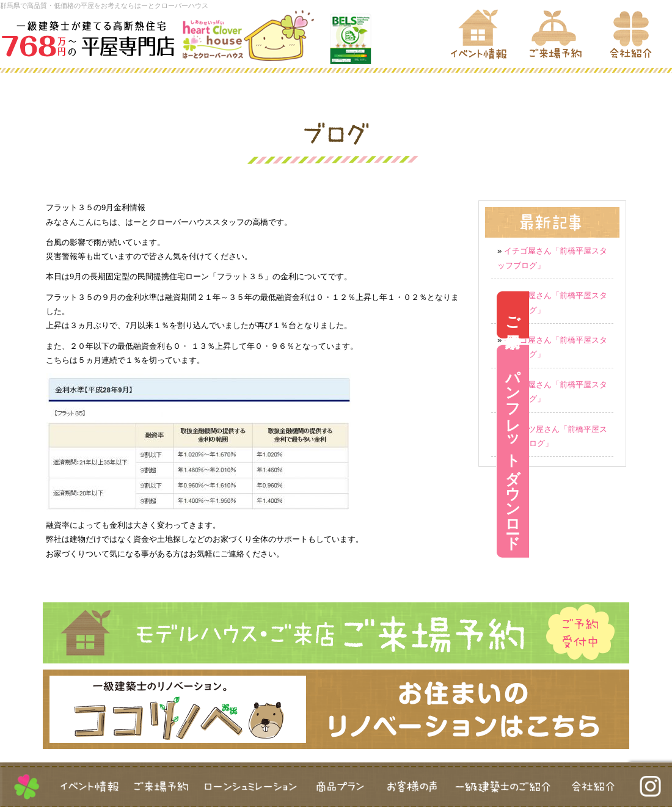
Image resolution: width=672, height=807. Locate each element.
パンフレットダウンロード (656, 451)
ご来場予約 (656, 315)
